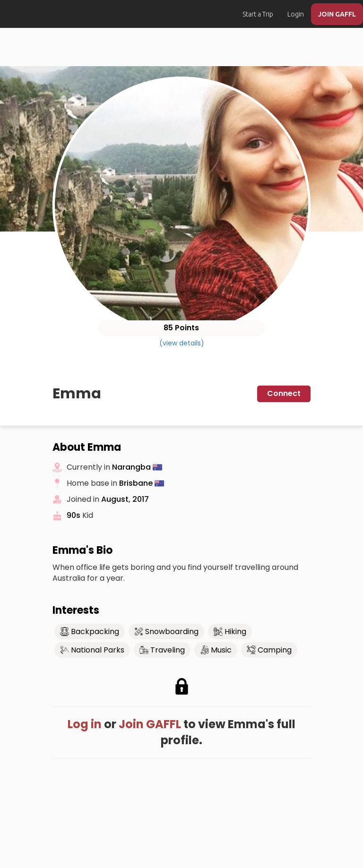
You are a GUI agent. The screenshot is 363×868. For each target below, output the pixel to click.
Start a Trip (258, 14)
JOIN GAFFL (337, 14)
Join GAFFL (150, 724)
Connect (284, 393)
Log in (85, 724)
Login (296, 14)
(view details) (182, 343)
